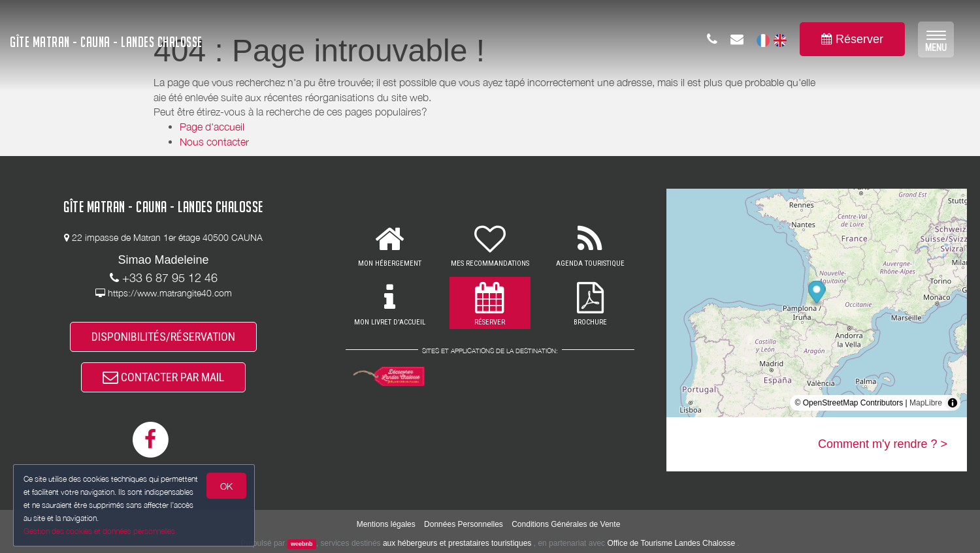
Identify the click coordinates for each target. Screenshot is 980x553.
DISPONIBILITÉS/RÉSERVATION (163, 337)
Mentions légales (386, 524)
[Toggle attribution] (953, 403)
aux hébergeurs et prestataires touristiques (457, 543)
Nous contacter (214, 142)
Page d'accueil (212, 127)
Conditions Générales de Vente (566, 524)
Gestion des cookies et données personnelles (99, 531)
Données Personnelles (464, 524)
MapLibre (926, 403)
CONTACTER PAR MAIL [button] (163, 377)
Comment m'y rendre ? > (883, 444)
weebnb (302, 544)
